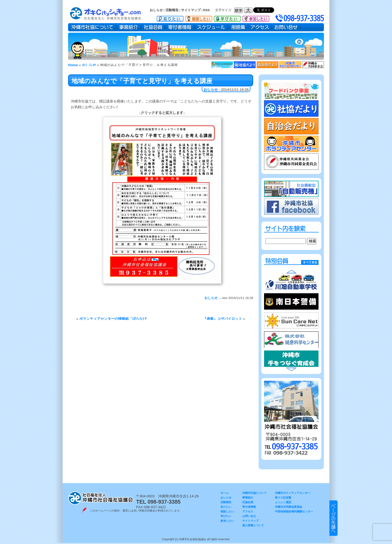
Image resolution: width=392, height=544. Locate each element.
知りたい (170, 18)
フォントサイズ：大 (249, 10)
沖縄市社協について (92, 27)
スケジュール (211, 27)
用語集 (238, 27)
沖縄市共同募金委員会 (289, 507)
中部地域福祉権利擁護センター (294, 511)
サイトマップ (191, 10)
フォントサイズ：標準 (239, 10)
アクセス (260, 27)
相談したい (199, 18)
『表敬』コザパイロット (223, 319)
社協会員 (153, 27)
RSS (207, 10)
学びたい (227, 18)
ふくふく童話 (283, 502)
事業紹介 (129, 27)
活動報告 (172, 10)
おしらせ (156, 10)
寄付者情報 (180, 27)
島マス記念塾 (283, 498)
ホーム (225, 493)
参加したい (256, 18)
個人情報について (253, 525)
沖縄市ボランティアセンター (293, 493)
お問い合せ (286, 27)
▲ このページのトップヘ (333, 518)
